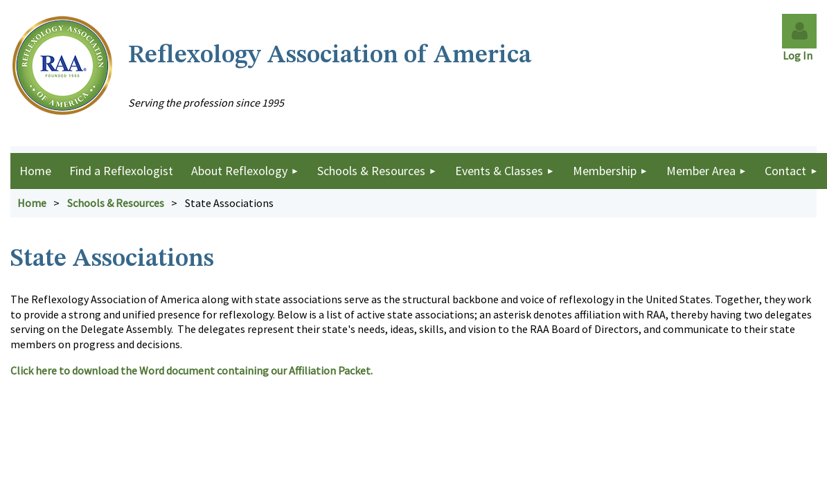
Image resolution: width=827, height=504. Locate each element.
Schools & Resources (116, 203)
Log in (799, 31)
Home (32, 203)
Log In (800, 55)
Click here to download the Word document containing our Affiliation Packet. (193, 370)
